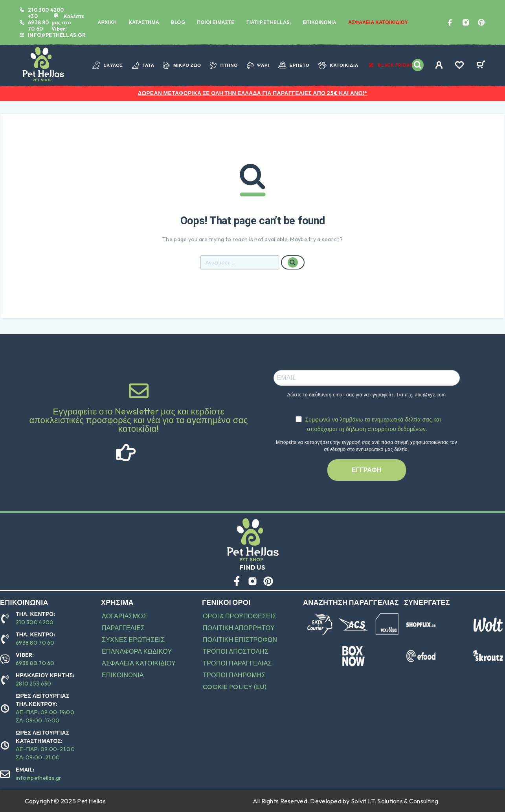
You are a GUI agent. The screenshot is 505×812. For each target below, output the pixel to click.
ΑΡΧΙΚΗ (107, 22)
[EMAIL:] (5, 774)
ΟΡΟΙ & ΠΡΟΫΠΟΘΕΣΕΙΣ (240, 616)
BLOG (178, 22)
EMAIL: (25, 770)
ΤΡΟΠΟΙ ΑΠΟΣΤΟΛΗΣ (236, 651)
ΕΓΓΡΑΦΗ (366, 470)
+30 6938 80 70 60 (38, 22)
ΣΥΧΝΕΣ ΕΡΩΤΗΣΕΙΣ (133, 640)
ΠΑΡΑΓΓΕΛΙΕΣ (123, 628)
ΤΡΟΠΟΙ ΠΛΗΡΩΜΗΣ (234, 675)
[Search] (418, 65)
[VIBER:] (5, 659)
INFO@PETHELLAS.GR (57, 35)
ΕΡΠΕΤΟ (294, 65)
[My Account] (439, 65)
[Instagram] (466, 22)
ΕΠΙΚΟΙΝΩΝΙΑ (320, 22)
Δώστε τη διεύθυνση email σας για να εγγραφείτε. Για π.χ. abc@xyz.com (366, 395)
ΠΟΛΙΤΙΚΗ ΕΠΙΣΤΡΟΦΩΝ (240, 640)
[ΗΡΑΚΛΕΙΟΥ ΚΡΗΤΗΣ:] (5, 680)
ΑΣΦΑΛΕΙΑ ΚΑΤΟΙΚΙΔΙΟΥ (378, 22)
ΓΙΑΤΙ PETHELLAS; (269, 22)
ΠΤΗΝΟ (224, 65)
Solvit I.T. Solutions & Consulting (395, 801)
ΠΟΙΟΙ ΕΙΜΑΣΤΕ (216, 22)
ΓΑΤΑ (143, 65)
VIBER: (25, 655)
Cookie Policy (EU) (235, 687)
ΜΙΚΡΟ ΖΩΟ (182, 65)
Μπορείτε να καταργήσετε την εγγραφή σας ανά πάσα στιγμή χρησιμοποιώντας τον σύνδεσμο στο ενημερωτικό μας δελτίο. (366, 446)
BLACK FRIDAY (390, 65)
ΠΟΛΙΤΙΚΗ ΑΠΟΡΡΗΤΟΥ (239, 628)
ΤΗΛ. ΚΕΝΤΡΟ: (36, 614)
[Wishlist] (459, 66)
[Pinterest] (481, 22)
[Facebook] (450, 22)
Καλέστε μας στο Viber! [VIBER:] (68, 22)
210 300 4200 (46, 10)
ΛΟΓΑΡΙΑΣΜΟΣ (124, 616)
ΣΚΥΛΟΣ (107, 65)
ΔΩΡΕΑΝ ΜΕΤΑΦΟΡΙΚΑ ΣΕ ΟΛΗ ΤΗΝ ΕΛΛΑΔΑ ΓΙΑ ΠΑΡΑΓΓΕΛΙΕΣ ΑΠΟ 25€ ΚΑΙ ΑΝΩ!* (252, 93)
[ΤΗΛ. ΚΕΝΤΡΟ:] (5, 619)
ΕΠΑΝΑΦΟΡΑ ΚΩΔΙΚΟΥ (137, 651)
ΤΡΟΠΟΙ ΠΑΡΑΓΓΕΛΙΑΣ (237, 663)
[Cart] (481, 66)
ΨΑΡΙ (258, 65)
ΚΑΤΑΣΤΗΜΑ (144, 22)
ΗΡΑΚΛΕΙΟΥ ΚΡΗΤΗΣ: (45, 675)
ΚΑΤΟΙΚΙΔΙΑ (338, 65)
